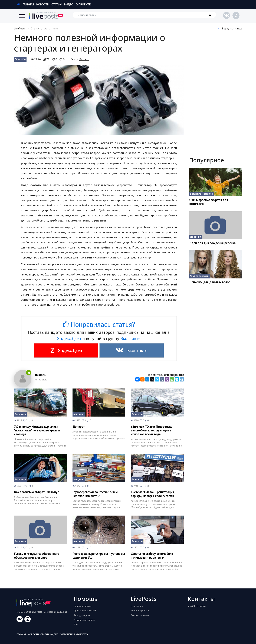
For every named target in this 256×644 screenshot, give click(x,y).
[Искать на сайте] (144, 15)
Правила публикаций (85, 611)
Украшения (196, 237)
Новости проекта (140, 611)
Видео (69, 4)
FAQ (76, 625)
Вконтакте (130, 338)
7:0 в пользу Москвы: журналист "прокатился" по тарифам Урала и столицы (37, 430)
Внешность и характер (201, 194)
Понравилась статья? (99, 324)
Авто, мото (20, 59)
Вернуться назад (230, 28)
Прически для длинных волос (210, 282)
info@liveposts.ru (197, 606)
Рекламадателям (140, 615)
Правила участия (83, 606)
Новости (43, 4)
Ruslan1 (84, 59)
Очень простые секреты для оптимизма (209, 202)
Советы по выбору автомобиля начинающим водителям (152, 556)
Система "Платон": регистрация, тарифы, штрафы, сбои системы (153, 494)
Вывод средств (82, 615)
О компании (137, 606)
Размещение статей (84, 620)
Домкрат (79, 427)
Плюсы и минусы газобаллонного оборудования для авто (37, 556)
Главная (26, 4)
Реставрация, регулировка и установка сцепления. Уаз (99, 556)
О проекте (83, 4)
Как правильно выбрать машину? (36, 492)
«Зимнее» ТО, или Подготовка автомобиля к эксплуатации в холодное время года (152, 430)
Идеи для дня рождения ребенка (212, 243)
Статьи (56, 4)
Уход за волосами (200, 276)
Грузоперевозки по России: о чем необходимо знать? (95, 494)
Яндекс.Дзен (69, 338)
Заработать (81, 635)
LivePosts (20, 28)
